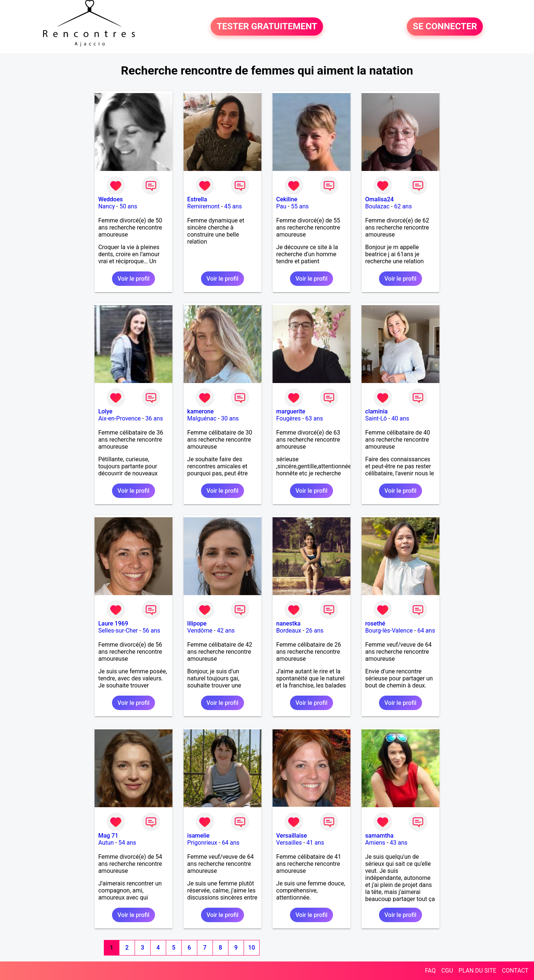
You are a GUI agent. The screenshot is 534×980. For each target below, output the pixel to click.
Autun (106, 843)
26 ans (315, 631)
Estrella (197, 199)
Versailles (289, 843)
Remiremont (203, 206)
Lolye (105, 411)
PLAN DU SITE (478, 971)
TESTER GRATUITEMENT (267, 27)
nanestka (289, 623)
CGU (447, 971)
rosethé (375, 623)
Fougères (289, 418)
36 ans (154, 418)
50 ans (128, 206)
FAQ (430, 971)
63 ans (314, 418)
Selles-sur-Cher (118, 631)
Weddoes (111, 199)
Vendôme (200, 631)
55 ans (300, 206)
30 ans (230, 418)
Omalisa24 (380, 199)
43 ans (399, 843)
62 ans (403, 206)
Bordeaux (289, 631)
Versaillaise (292, 836)
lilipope (197, 623)
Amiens (375, 843)
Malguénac (202, 418)
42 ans (226, 631)
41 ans (315, 843)
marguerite (291, 411)
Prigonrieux (202, 843)
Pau (281, 206)
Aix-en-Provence (120, 418)
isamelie (198, 836)
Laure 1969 (113, 623)
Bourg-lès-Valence (389, 631)
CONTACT (515, 971)
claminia (377, 411)
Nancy (107, 206)
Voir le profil (133, 279)
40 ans (400, 418)
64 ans (426, 631)
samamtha (379, 836)
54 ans (127, 843)
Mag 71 (108, 836)
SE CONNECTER (445, 27)
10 (251, 948)
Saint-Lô (376, 418)
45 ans (233, 206)
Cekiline (287, 199)
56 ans (151, 631)
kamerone (201, 411)
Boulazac (378, 206)
